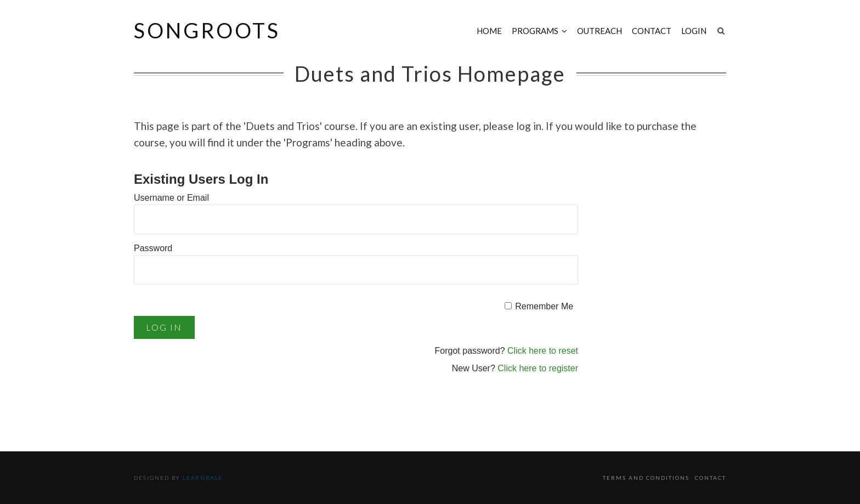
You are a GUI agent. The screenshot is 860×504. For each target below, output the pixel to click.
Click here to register (538, 368)
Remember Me (544, 306)
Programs (535, 31)
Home (489, 31)
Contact (652, 31)
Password (153, 248)
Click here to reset (543, 351)
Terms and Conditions (646, 478)
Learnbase (203, 478)
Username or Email (171, 198)
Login (694, 31)
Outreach (599, 31)
